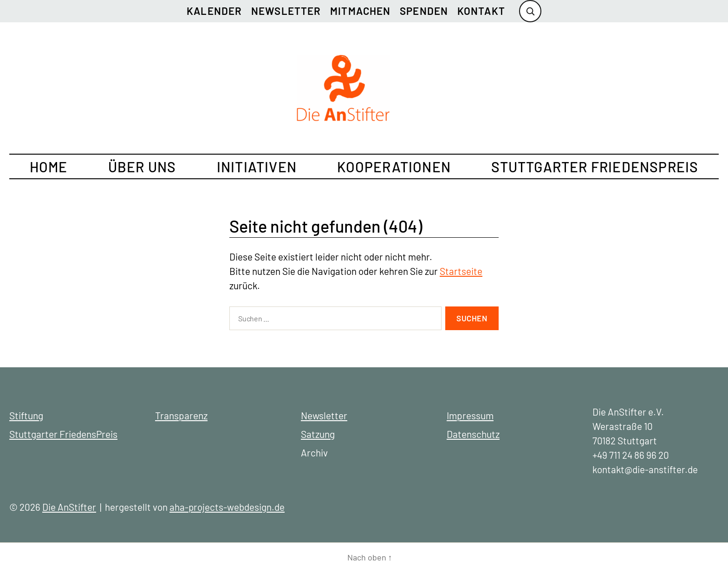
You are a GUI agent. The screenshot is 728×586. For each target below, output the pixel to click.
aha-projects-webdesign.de (227, 507)
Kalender (214, 11)
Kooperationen (394, 167)
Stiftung (26, 415)
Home (49, 167)
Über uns (142, 167)
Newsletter (286, 11)
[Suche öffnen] (530, 11)
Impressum (470, 415)
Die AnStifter (69, 507)
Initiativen (257, 167)
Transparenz (181, 415)
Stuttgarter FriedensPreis (595, 167)
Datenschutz (473, 434)
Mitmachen (360, 11)
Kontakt (481, 11)
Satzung (318, 434)
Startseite (461, 271)
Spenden (424, 11)
